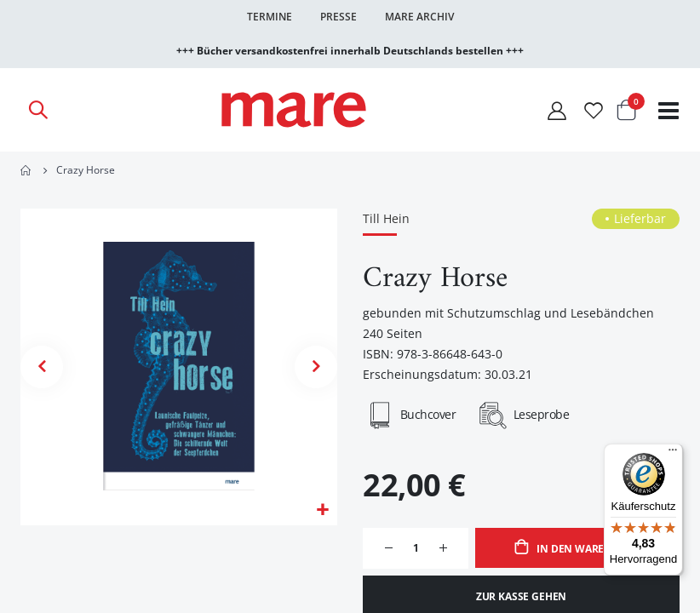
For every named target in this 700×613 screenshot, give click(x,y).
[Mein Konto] (557, 110)
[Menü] (673, 447)
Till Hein (386, 219)
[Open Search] (37, 110)
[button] (322, 511)
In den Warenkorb (587, 550)
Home (26, 170)
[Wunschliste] (594, 110)
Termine (270, 17)
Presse (339, 17)
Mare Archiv (419, 17)
